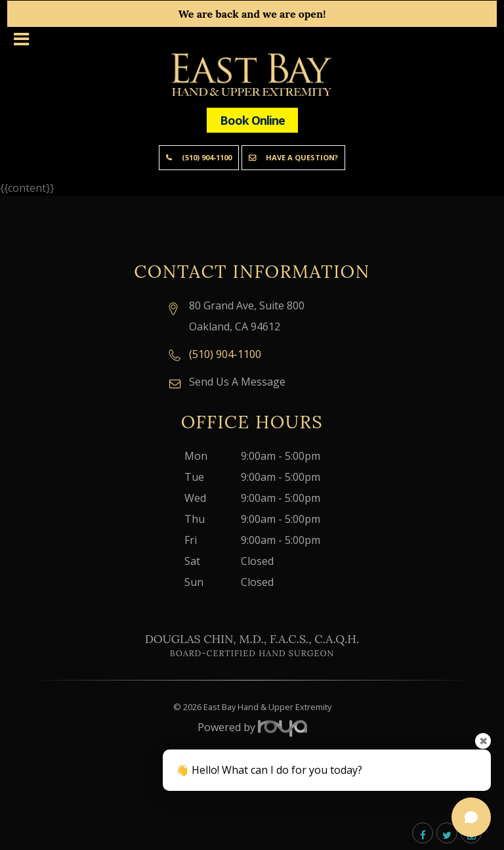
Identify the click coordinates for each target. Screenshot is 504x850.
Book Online (252, 120)
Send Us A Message (237, 382)
